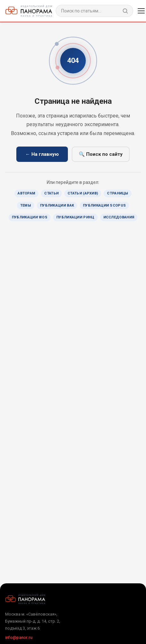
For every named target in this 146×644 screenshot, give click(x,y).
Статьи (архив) (83, 193)
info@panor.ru (19, 637)
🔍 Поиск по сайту (101, 154)
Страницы (118, 193)
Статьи (51, 193)
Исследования (119, 217)
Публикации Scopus (104, 205)
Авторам (26, 193)
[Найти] (125, 11)
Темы (26, 205)
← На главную (42, 154)
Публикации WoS (30, 217)
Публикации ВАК (57, 205)
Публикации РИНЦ (75, 217)
